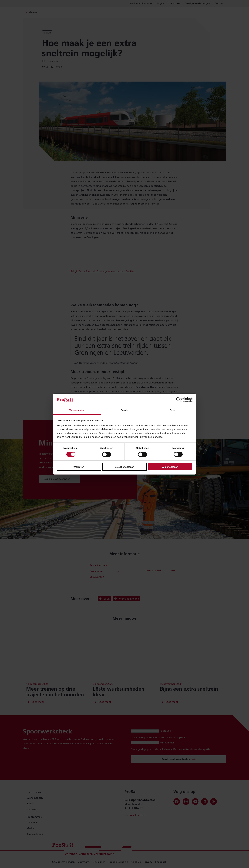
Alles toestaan (170, 467)
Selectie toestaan (125, 467)
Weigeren (79, 467)
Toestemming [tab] (77, 410)
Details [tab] (124, 410)
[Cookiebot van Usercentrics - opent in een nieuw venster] (179, 400)
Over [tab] (172, 410)
